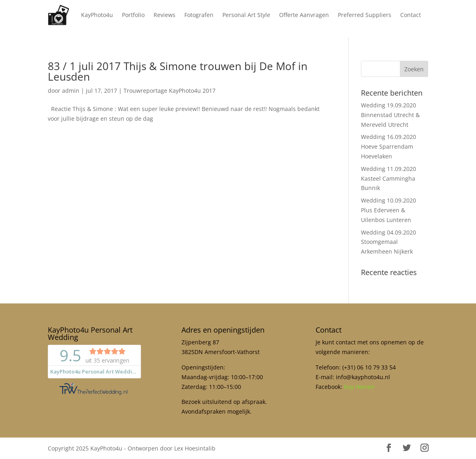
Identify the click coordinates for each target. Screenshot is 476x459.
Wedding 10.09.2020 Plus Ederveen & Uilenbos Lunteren (388, 210)
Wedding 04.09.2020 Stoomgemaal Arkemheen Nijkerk (388, 242)
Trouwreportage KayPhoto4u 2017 (170, 91)
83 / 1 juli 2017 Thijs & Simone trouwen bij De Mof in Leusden (178, 71)
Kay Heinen (359, 387)
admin (71, 91)
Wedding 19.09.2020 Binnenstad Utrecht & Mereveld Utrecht (390, 115)
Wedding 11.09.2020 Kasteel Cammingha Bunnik (388, 178)
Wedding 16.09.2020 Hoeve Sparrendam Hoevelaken (388, 146)
